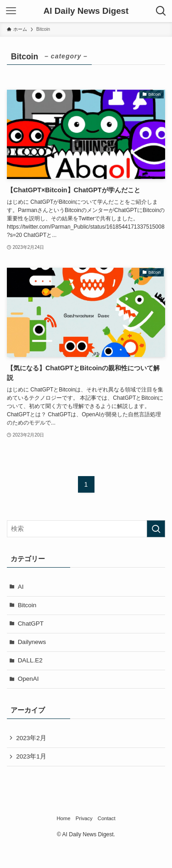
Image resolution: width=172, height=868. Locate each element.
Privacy (84, 818)
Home (63, 818)
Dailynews (32, 642)
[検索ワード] (86, 529)
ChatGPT (31, 624)
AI (21, 587)
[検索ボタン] (161, 11)
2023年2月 (31, 738)
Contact (107, 818)
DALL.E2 (30, 660)
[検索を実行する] (156, 529)
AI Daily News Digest (86, 11)
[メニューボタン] (11, 11)
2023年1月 (31, 756)
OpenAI (28, 679)
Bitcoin (27, 605)
